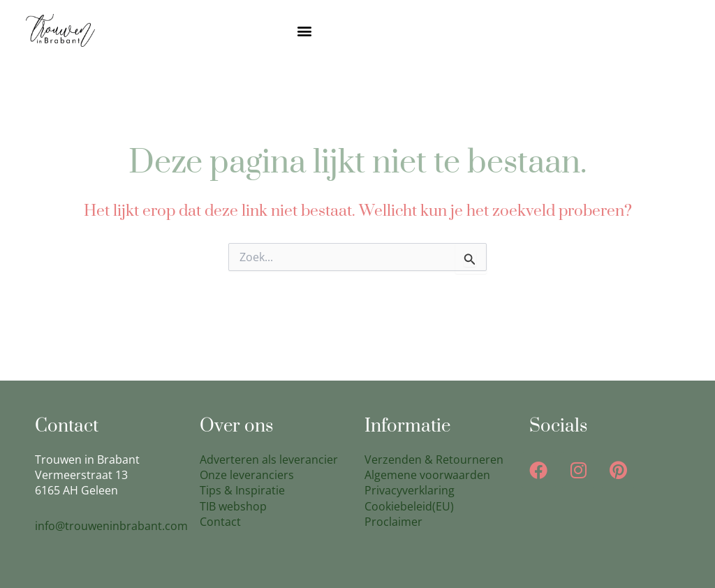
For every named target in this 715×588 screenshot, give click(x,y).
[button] (305, 30)
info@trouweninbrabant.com (111, 526)
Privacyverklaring (410, 490)
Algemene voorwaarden (427, 475)
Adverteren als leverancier (269, 460)
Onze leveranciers (247, 475)
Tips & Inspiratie (242, 490)
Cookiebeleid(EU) (409, 506)
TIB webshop (233, 506)
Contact (220, 522)
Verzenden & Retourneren (434, 460)
